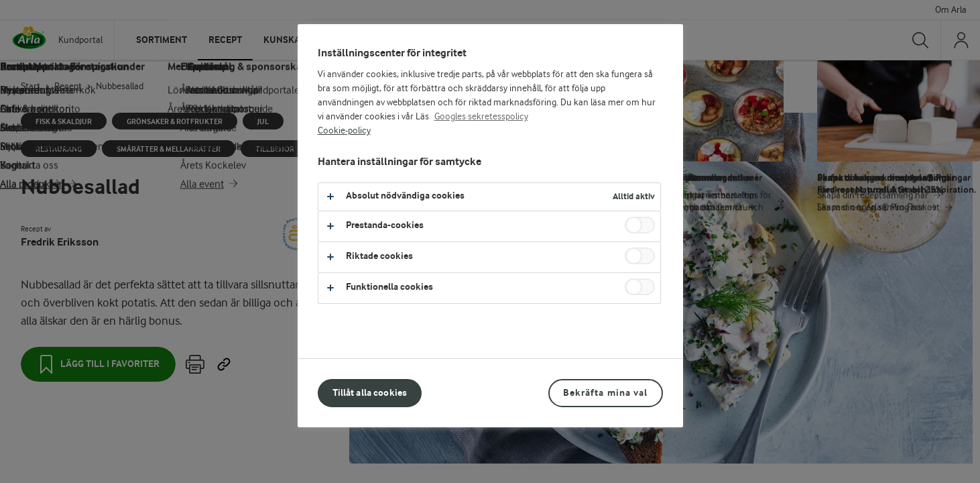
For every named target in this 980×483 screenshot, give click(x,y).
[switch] (640, 225)
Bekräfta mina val (605, 393)
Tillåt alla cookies (370, 393)
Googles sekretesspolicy (481, 117)
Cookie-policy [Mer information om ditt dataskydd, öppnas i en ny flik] (344, 131)
